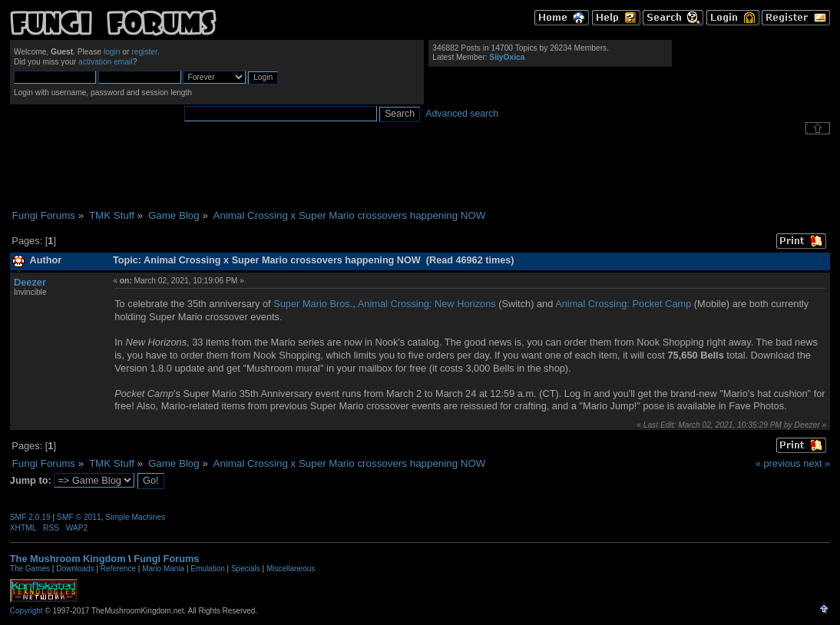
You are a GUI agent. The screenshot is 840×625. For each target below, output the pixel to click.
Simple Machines (135, 517)
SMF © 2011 (79, 517)
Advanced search (462, 114)
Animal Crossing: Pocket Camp (623, 304)
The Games (30, 569)
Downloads (75, 569)
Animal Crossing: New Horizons (427, 304)
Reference (118, 569)
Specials (246, 569)
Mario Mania (163, 569)
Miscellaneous (291, 569)
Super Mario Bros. (313, 304)
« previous (778, 463)
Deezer (30, 282)
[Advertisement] (420, 172)
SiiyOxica (507, 57)
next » (817, 463)
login (112, 52)
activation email (106, 62)
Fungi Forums (166, 559)
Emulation (207, 569)
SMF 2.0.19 (30, 517)
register (144, 52)
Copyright (26, 611)
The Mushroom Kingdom (68, 559)
